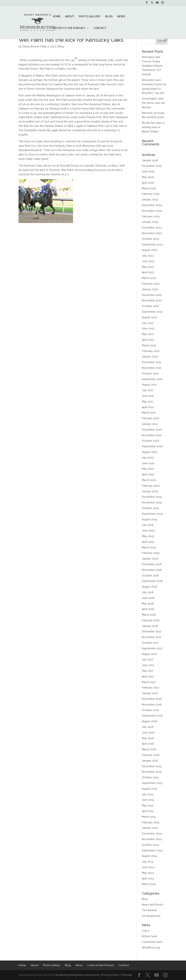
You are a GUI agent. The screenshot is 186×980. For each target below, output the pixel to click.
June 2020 (148, 463)
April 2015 (148, 811)
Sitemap (127, 975)
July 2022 (148, 323)
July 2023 (148, 256)
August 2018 (149, 587)
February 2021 (151, 418)
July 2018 (148, 592)
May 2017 (148, 671)
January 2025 (150, 199)
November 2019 (152, 502)
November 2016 (152, 705)
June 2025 (148, 171)
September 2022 (152, 312)
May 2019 (148, 536)
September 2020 (152, 446)
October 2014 (150, 845)
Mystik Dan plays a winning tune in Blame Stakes (153, 127)
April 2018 (148, 609)
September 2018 (152, 581)
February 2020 (151, 486)
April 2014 (148, 879)
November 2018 (152, 570)
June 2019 (148, 531)
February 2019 (151, 553)
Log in (146, 931)
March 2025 (149, 188)
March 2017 (149, 682)
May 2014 (148, 873)
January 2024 (150, 222)
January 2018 (150, 626)
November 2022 (152, 300)
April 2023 (148, 272)
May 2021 (148, 402)
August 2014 (149, 856)
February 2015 (151, 822)
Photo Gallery (90, 16)
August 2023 (149, 250)
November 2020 (152, 435)
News (121, 16)
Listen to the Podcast (69, 28)
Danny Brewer (31, 46)
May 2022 (148, 334)
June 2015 (148, 800)
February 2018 (151, 620)
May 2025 (148, 177)
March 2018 (149, 615)
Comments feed (152, 942)
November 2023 (152, 233)
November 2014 (152, 839)
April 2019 (148, 542)
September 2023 (152, 244)
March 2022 (149, 345)
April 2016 (148, 744)
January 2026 (150, 160)
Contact (100, 28)
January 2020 (150, 491)
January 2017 (150, 693)
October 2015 (150, 777)
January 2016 (150, 761)
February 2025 (151, 194)
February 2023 (151, 284)
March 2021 (149, 413)
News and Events (152, 905)
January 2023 (150, 289)
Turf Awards (149, 910)
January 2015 (150, 828)
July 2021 (148, 390)
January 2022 (150, 357)
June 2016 (148, 733)
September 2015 (152, 783)
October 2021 (150, 373)
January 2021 (150, 424)
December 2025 (152, 166)
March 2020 (149, 480)
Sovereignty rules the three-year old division (153, 103)
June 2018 (148, 598)
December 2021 (152, 362)
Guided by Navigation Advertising (77, 975)
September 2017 (152, 648)
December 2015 (152, 766)
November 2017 (152, 637)
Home (57, 16)
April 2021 (148, 407)
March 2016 (149, 749)
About (70, 16)
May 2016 (148, 738)
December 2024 (152, 205)
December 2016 (152, 699)
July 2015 (148, 794)
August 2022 (149, 317)
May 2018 (148, 604)
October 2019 (150, 508)
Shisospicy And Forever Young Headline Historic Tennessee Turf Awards (152, 66)
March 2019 (149, 547)
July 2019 (148, 525)
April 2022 (148, 340)
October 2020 (150, 441)
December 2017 (152, 631)
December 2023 (152, 228)
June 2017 (148, 665)
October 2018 (150, 576)
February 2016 (151, 755)
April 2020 (148, 474)
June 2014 (148, 867)
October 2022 (150, 306)
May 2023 (148, 267)
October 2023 (150, 239)
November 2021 (152, 368)
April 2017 (148, 676)
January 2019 (150, 559)
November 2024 (152, 211)
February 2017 (150, 688)
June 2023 (148, 261)
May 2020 (148, 469)
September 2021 (152, 379)
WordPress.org (151, 948)
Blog (109, 16)
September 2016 (152, 716)
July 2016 (148, 727)
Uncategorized (151, 916)
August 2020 (150, 452)
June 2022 (148, 328)
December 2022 (152, 295)
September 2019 (152, 514)
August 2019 (149, 519)
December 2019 (152, 497)
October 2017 (150, 643)
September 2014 (152, 850)
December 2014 (152, 834)
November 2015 (152, 772)
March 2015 (149, 817)
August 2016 (149, 721)
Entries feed (149, 936)
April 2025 (148, 183)
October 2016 (150, 710)
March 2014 (149, 884)
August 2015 (149, 789)
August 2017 (149, 654)
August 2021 (149, 385)
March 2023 (149, 278)
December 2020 (152, 430)
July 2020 (148, 458)
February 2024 (151, 216)
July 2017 (147, 660)
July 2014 (148, 862)
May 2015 (148, 805)
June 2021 (148, 396)
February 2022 (151, 351)
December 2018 (152, 564)
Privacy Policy (110, 975)
